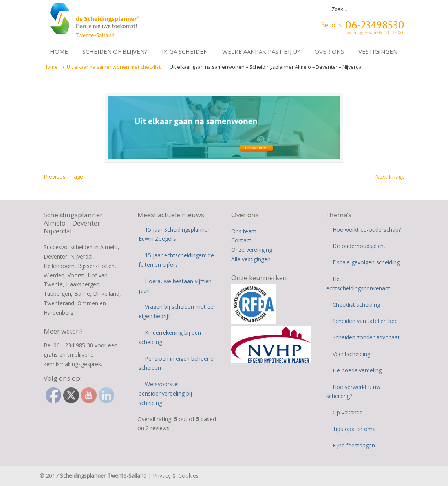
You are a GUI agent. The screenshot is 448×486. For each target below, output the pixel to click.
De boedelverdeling (357, 371)
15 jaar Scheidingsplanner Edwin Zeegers (174, 235)
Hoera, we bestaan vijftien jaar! (175, 287)
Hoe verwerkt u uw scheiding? (353, 392)
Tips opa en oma (354, 430)
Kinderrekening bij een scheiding (170, 338)
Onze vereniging (252, 251)
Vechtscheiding (351, 355)
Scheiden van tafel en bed (365, 322)
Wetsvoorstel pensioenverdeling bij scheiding (165, 395)
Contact (241, 241)
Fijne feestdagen (354, 446)
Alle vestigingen (251, 260)
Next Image (390, 177)
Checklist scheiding (356, 305)
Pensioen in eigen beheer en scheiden (178, 364)
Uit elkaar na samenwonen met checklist (114, 67)
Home (51, 67)
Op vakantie (348, 414)
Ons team (244, 232)
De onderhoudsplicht (359, 247)
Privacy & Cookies (176, 476)
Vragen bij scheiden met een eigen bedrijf (178, 313)
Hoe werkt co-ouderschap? (367, 230)
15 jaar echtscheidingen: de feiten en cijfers (176, 261)
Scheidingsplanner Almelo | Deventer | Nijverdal (96, 22)
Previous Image (63, 177)
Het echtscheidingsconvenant (358, 285)
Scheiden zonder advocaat (366, 338)
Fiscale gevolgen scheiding (366, 263)
